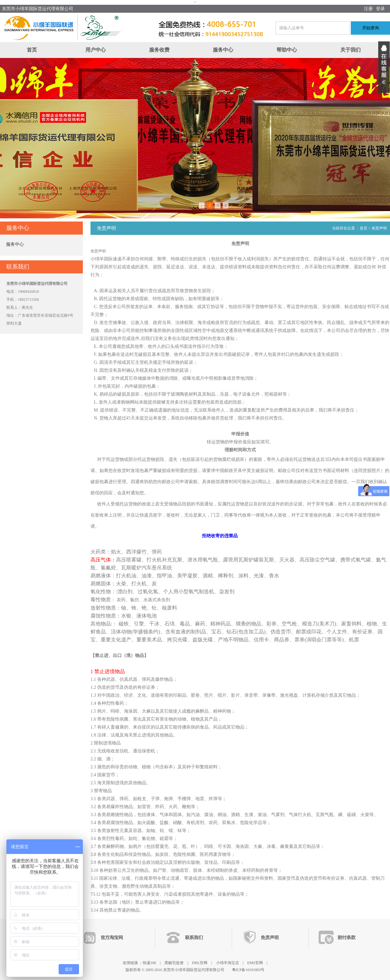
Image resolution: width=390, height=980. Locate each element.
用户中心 (96, 50)
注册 (368, 9)
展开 (384, 67)
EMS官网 (255, 963)
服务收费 (159, 50)
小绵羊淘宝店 (227, 963)
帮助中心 (287, 50)
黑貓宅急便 (174, 963)
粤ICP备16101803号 (248, 970)
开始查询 (371, 28)
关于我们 (350, 50)
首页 (32, 50)
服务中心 (223, 50)
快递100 (149, 963)
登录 (380, 9)
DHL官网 (200, 963)
